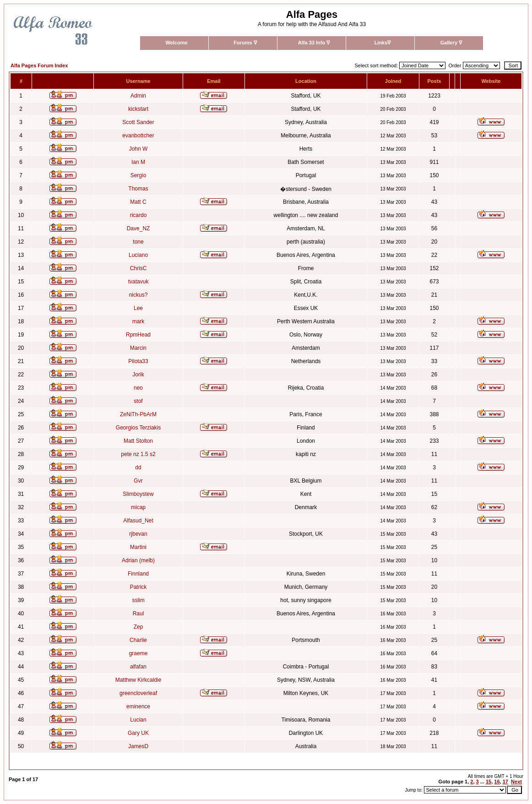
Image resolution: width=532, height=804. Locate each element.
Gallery (451, 43)
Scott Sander (138, 122)
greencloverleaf (138, 693)
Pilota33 (138, 361)
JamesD (138, 746)
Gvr (138, 481)
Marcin (138, 348)
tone (138, 242)
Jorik (138, 375)
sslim (138, 600)
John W (138, 149)
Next (516, 782)
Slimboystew (138, 494)
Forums (245, 43)
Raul (138, 614)
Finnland (138, 574)
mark (138, 321)
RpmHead (138, 335)
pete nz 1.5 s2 (138, 454)
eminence (138, 706)
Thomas (138, 189)
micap (138, 507)
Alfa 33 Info (314, 43)
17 (505, 782)
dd (138, 467)
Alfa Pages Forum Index (39, 65)
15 (489, 782)
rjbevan (138, 534)
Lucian (138, 720)
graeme (138, 653)
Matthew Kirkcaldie (138, 680)
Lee (138, 308)
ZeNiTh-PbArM (138, 414)
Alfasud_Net (138, 521)
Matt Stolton (138, 441)
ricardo (138, 215)
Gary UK (138, 733)
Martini (138, 547)
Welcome (176, 43)
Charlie (138, 640)
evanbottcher (138, 136)
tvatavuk (138, 282)
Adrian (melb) (138, 560)
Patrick (138, 587)
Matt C (138, 202)
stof (138, 401)
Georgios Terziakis (138, 428)
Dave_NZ (138, 228)
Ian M (138, 162)
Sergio (138, 175)
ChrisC (138, 268)
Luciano (138, 255)
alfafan (138, 667)
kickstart (138, 109)
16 (497, 782)
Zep (138, 627)
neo (138, 388)
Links (383, 43)
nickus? (138, 295)
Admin (138, 96)
